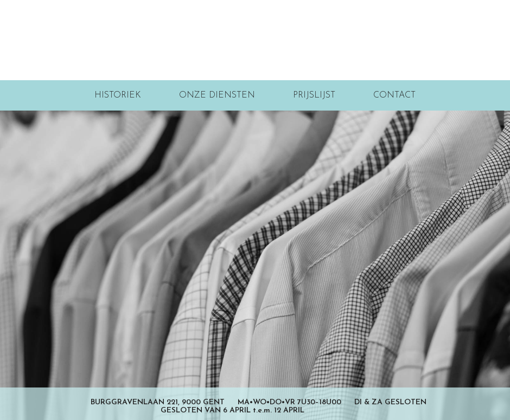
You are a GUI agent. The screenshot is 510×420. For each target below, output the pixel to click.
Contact (394, 95)
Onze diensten (217, 95)
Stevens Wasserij (255, 40)
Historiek (118, 95)
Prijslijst (314, 95)
